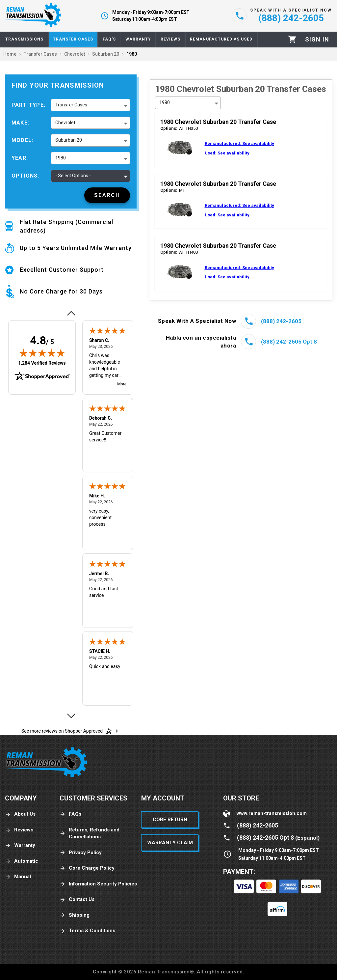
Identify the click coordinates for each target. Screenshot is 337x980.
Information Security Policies (98, 884)
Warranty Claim (170, 843)
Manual (18, 877)
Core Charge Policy (87, 868)
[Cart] (292, 39)
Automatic (22, 861)
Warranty (20, 845)
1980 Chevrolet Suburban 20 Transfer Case (218, 122)
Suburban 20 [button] (69, 140)
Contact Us (77, 899)
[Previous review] (71, 313)
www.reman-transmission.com (272, 813)
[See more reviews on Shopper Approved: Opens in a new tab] (62, 731)
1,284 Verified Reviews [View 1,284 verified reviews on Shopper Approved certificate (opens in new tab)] (42, 363)
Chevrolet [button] (65, 123)
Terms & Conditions (87, 931)
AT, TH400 (179, 252)
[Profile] (317, 40)
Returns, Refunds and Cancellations (90, 833)
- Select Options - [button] (73, 176)
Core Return (170, 820)
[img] (42, 353)
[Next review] (71, 716)
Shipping (75, 915)
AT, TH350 (179, 128)
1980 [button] (61, 158)
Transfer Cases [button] (71, 105)
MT (173, 190)
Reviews (19, 830)
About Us (20, 814)
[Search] (107, 195)
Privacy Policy (81, 853)
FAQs (70, 814)
